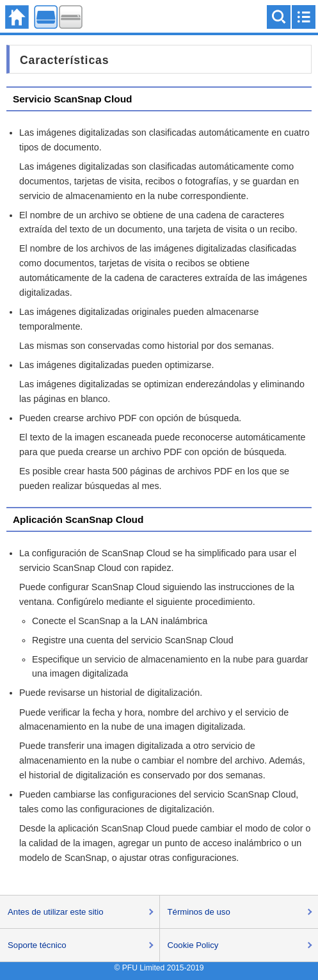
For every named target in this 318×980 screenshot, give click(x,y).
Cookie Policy (193, 945)
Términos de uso (199, 912)
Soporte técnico (37, 945)
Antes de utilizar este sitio (56, 912)
